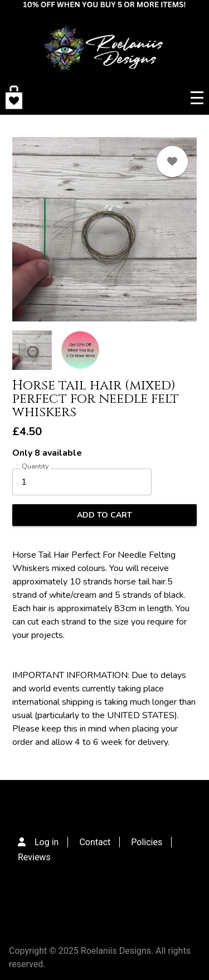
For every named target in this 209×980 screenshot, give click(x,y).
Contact (95, 842)
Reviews (34, 857)
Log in (47, 842)
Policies (147, 842)
